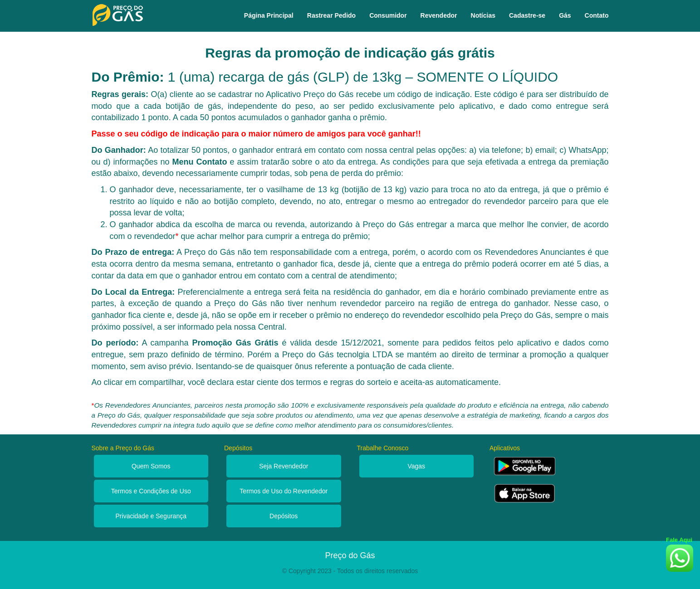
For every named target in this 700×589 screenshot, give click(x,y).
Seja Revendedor (284, 466)
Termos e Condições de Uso (151, 491)
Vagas (416, 466)
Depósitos (284, 516)
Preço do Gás (350, 555)
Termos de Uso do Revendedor (284, 491)
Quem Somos (151, 466)
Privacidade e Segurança (151, 516)
